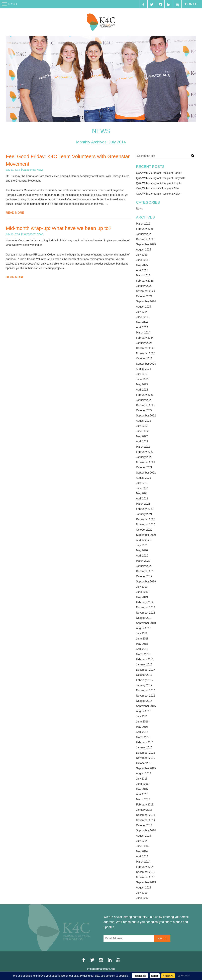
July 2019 (142, 587)
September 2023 (146, 364)
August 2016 (144, 711)
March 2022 (143, 447)
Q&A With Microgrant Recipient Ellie (157, 189)
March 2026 (143, 224)
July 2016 (142, 716)
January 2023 (144, 400)
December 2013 (146, 872)
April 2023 (142, 390)
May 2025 (142, 265)
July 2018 (142, 633)
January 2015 (144, 810)
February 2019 (145, 602)
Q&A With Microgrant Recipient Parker (159, 173)
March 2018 (143, 654)
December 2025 (146, 239)
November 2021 (146, 462)
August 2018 (144, 628)
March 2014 (143, 862)
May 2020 (142, 550)
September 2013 (146, 882)
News (40, 170)
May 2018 (142, 644)
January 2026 (144, 234)
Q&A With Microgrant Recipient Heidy (158, 194)
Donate (192, 4)
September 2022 (146, 416)
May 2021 (142, 493)
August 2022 (144, 421)
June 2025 (142, 260)
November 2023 (146, 353)
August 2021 (144, 478)
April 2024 (142, 327)
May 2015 (142, 789)
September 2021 (146, 473)
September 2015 (146, 768)
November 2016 (146, 696)
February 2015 (145, 805)
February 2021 (145, 509)
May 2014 (142, 851)
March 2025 (143, 276)
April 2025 (142, 270)
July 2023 (142, 374)
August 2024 (144, 307)
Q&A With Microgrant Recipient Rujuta (159, 183)
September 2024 (146, 302)
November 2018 (146, 613)
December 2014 (146, 815)
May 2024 (142, 322)
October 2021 (144, 467)
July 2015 (142, 779)
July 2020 (142, 545)
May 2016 (142, 727)
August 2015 (144, 774)
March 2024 (143, 333)
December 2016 (146, 691)
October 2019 (144, 576)
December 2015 (146, 753)
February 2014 (145, 867)
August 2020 (144, 540)
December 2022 (146, 405)
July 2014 (142, 841)
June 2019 (142, 592)
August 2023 (144, 369)
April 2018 (142, 649)
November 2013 (146, 877)
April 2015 (142, 794)
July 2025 (142, 255)
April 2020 (142, 556)
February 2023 (145, 395)
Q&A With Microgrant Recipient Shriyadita (161, 178)
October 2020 (144, 530)
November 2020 (146, 525)
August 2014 (144, 836)
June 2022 (142, 431)
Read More (15, 213)
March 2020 (143, 561)
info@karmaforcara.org (101, 969)
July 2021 (142, 483)
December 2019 (146, 571)
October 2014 (144, 825)
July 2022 (142, 426)
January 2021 (144, 514)
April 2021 (142, 499)
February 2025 (145, 281)
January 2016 (144, 748)
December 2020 (146, 519)
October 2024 (144, 296)
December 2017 (146, 670)
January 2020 (144, 566)
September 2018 (146, 623)
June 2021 (142, 488)
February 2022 (145, 452)
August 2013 (144, 888)
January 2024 (144, 343)
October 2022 (144, 410)
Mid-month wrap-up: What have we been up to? (59, 228)
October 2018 (144, 618)
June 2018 (142, 639)
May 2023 (142, 385)
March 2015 (143, 799)
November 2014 (146, 820)
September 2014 (146, 831)
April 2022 (142, 442)
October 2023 (144, 359)
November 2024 (146, 291)
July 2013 (142, 893)
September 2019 (146, 582)
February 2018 (145, 659)
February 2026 (145, 229)
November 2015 (146, 758)
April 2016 (142, 732)
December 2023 (146, 348)
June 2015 (142, 784)
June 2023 (142, 379)
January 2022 (144, 457)
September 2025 (146, 244)
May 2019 (142, 597)
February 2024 (145, 338)
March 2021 (143, 504)
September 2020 (146, 535)
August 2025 (144, 250)
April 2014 (142, 857)
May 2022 (142, 436)
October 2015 (144, 763)
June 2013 (142, 898)
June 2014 (142, 846)
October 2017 (144, 675)
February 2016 (145, 742)
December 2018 (146, 608)
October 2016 (144, 701)
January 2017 (144, 685)
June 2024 (142, 317)
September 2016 (146, 706)
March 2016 (143, 737)
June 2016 (142, 722)
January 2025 (144, 286)
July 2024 (142, 312)
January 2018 (144, 665)
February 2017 (145, 680)
